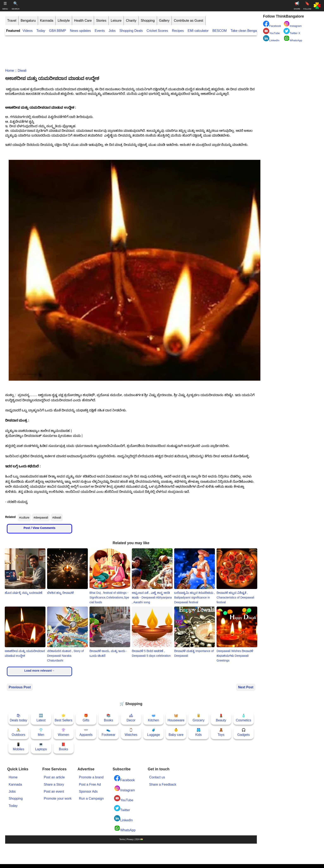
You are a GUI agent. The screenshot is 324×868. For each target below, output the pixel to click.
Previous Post (20, 687)
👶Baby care (176, 732)
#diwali (57, 518)
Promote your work (58, 799)
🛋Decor (131, 718)
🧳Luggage (154, 732)
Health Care (83, 21)
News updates (80, 31)
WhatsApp (125, 828)
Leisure (116, 21)
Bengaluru (28, 21)
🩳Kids (198, 732)
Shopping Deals (132, 31)
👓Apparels (86, 732)
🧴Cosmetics (244, 718)
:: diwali (20, 71)
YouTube (124, 799)
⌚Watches (131, 732)
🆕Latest (41, 718)
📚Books (108, 718)
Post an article (54, 777)
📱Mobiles (18, 747)
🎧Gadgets (243, 732)
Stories (101, 21)
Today (41, 31)
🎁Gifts (86, 718)
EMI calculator (198, 31)
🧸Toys (221, 732)
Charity (131, 21)
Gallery (164, 21)
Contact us (157, 777)
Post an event (54, 791)
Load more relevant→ (39, 671)
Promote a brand (91, 777)
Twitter (122, 808)
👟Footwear (109, 732)
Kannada (47, 21)
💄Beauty (221, 718)
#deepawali (41, 518)
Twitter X (292, 31)
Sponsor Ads (88, 791)
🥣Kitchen (153, 718)
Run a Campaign (91, 799)
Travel (12, 21)
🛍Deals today (18, 718)
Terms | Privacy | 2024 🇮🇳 (131, 839)
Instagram (124, 789)
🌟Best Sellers (64, 718)
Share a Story (54, 784)
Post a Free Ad (90, 784)
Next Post (246, 687)
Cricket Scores (157, 31)
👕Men (41, 732)
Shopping (148, 21)
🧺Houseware (176, 718)
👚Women (64, 732)
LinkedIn (123, 819)
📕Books (63, 747)
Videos (28, 31)
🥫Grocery (198, 718)
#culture (24, 518)
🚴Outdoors (19, 732)
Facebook (124, 778)
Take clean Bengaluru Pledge (252, 31)
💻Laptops (41, 747)
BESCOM (220, 31)
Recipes (178, 31)
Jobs (112, 31)
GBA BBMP (58, 31)
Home (10, 71)
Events (100, 31)
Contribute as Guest (188, 21)
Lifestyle (64, 21)
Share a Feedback (163, 784)
